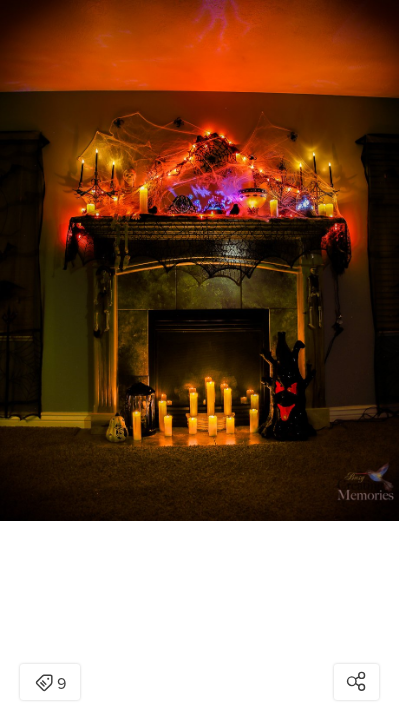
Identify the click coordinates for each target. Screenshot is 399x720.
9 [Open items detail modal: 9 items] (50, 684)
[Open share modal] (356, 682)
